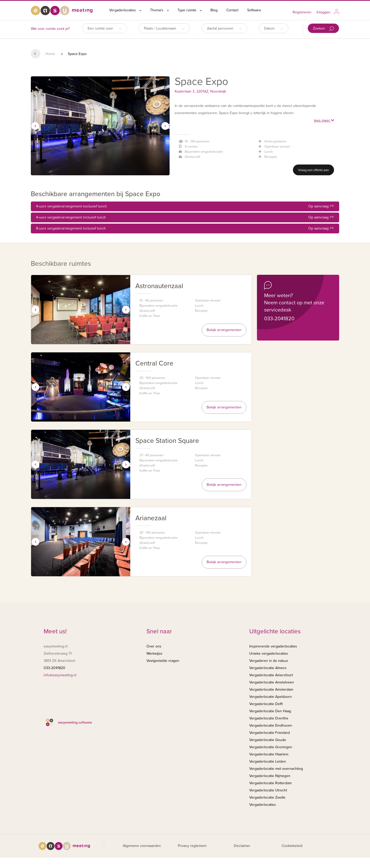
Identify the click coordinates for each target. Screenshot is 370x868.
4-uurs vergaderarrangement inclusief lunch (185, 217)
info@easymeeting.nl (60, 675)
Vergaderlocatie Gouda (267, 740)
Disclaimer (242, 846)
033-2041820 (279, 319)
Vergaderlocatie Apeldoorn (271, 697)
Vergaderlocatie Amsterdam (271, 689)
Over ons (154, 646)
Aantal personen (224, 28)
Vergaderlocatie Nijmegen (270, 776)
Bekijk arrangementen (224, 330)
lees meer (324, 120)
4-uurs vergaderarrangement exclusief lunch (185, 206)
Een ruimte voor (105, 28)
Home (50, 54)
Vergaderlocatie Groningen (271, 747)
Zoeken (323, 29)
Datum (274, 28)
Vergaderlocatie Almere (268, 668)
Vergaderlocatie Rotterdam (270, 783)
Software (254, 10)
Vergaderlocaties (125, 10)
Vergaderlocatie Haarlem (269, 754)
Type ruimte (190, 10)
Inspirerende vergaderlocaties (273, 646)
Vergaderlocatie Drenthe (269, 718)
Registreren (302, 12)
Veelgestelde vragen (163, 661)
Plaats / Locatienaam (164, 28)
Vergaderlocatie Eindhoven (271, 725)
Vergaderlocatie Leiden (268, 761)
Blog (214, 10)
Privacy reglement (192, 846)
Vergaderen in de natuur (269, 661)
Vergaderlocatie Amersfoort (271, 675)
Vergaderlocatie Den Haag (270, 711)
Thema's (159, 10)
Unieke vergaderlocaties (269, 654)
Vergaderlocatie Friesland (270, 733)
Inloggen (323, 12)
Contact (232, 10)
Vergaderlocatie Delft (266, 704)
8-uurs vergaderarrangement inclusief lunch (185, 229)
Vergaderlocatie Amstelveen (272, 682)
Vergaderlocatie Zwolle (267, 797)
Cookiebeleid (292, 846)
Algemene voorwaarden (142, 846)
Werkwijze (154, 654)
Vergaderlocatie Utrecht (268, 790)
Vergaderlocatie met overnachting (276, 769)
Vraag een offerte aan (313, 170)
